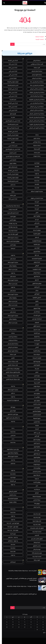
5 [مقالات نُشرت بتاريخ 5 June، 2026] (17, 619)
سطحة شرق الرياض (35, 75)
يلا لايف (11, 386)
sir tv (11, 439)
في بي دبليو (35, 433)
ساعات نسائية (35, 145)
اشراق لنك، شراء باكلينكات (35, 528)
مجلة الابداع (35, 312)
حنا (11, 188)
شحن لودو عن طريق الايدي (11, 156)
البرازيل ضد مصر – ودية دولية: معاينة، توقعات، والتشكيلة (21, 571)
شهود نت (35, 344)
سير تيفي (11, 435)
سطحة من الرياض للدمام (35, 96)
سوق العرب (11, 216)
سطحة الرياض (35, 61)
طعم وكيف (35, 340)
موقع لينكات (35, 468)
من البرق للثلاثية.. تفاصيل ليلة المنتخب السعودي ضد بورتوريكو (19, 594)
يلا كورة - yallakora (11, 541)
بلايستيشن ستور (11, 167)
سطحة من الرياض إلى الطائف (35, 92)
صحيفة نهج (35, 276)
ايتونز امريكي (11, 78)
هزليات (35, 425)
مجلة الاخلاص (35, 500)
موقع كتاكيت (35, 482)
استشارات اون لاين (35, 319)
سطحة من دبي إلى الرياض (35, 107)
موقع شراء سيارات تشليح (11, 369)
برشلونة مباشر (11, 266)
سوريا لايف (11, 534)
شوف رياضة (35, 560)
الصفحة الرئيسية (38, 39)
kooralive (11, 548)
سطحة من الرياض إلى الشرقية (35, 100)
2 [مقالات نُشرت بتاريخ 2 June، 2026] (35, 619)
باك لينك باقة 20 (11, 224)
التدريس (35, 535)
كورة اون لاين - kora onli (11, 523)
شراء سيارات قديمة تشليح (11, 379)
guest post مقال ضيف (11, 213)
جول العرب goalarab (11, 414)
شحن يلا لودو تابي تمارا (11, 128)
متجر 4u (11, 117)
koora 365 (11, 552)
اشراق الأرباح (35, 365)
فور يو (11, 142)
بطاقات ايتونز (11, 163)
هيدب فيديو (35, 330)
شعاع (35, 372)
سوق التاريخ (11, 220)
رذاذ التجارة (35, 337)
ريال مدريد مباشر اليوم (11, 449)
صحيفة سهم (35, 475)
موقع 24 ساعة (35, 230)
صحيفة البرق (35, 454)
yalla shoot (11, 259)
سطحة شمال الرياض (35, 71)
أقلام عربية (35, 383)
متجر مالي (35, 223)
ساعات (35, 135)
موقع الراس (35, 408)
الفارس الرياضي (11, 491)
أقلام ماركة (35, 149)
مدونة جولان (35, 386)
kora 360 (35, 188)
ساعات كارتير (35, 138)
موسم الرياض (35, 549)
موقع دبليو (35, 401)
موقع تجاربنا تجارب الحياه (11, 241)
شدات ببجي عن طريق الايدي (11, 121)
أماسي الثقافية (35, 298)
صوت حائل (35, 450)
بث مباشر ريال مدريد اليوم (11, 418)
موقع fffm (35, 504)
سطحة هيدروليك (11, 340)
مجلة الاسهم (35, 251)
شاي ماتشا (11, 195)
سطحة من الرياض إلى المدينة (35, 117)
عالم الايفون (35, 262)
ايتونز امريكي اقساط (11, 135)
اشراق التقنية (35, 234)
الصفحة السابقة (38, 37)
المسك (35, 429)
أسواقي (35, 266)
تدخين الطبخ (35, 443)
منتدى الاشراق (35, 546)
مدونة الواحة (35, 464)
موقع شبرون (35, 457)
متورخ (35, 301)
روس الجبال (35, 379)
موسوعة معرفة (35, 496)
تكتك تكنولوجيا (35, 269)
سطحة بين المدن (11, 337)
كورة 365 (11, 407)
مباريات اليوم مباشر (11, 262)
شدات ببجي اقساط (11, 61)
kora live (11, 544)
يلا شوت (35, 174)
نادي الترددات (35, 315)
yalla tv (11, 393)
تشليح (11, 358)
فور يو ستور (11, 114)
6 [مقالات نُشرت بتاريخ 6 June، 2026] (11, 619)
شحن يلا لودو (11, 153)
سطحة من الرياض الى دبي (35, 103)
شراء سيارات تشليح (11, 365)
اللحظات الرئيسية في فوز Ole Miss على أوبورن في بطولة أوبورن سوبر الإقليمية (19, 579)
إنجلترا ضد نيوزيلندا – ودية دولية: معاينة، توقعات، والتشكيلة (20, 586)
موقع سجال (35, 393)
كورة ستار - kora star (11, 530)
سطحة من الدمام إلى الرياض (35, 114)
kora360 (35, 167)
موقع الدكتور (35, 440)
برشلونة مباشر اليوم (11, 453)
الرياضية (11, 248)
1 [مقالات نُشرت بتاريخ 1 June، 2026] (41, 619)
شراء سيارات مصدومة (11, 376)
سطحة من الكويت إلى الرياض (35, 128)
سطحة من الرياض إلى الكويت (35, 124)
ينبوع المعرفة (35, 418)
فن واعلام (11, 562)
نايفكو (35, 493)
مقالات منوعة (11, 502)
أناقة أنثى (35, 294)
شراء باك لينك (35, 514)
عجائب (35, 291)
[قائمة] (43, 3)
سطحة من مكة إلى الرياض (35, 89)
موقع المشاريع (35, 411)
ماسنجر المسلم (35, 472)
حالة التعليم (35, 422)
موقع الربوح (35, 447)
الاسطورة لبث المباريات (11, 400)
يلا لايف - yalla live (11, 537)
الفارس (35, 390)
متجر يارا (35, 369)
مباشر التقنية (35, 351)
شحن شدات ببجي (11, 146)
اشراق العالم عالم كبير (35, 539)
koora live (35, 181)
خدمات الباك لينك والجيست (11, 206)
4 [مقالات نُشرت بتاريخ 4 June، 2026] (23, 619)
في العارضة (11, 481)
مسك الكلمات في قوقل (35, 198)
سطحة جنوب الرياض (11, 351)
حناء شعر (11, 185)
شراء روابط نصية (35, 521)
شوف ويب (35, 248)
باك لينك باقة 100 (11, 227)
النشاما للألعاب (35, 415)
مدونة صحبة (35, 354)
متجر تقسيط (11, 100)
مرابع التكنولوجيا (35, 241)
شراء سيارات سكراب (11, 362)
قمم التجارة (35, 461)
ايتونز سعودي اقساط (11, 82)
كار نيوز (35, 280)
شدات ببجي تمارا (11, 64)
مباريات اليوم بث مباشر (35, 191)
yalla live (11, 464)
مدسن (35, 305)
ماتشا (11, 192)
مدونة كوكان (35, 273)
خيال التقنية (35, 244)
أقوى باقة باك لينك (11, 234)
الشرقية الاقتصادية (35, 259)
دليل (35, 486)
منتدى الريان (35, 507)
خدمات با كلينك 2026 (11, 238)
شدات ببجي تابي (11, 71)
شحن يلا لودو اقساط (11, 85)
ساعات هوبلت (35, 156)
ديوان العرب (35, 376)
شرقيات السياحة (35, 358)
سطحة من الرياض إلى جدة (35, 82)
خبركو (35, 227)
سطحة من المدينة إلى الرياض (35, 121)
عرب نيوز (35, 255)
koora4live (35, 170)
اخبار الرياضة (35, 542)
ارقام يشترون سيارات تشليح (11, 372)
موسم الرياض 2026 (35, 553)
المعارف (35, 322)
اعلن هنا (35, 202)
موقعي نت (35, 397)
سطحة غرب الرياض (35, 78)
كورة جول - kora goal (11, 527)
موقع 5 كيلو (35, 216)
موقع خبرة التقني (35, 283)
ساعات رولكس (35, 142)
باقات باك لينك (35, 525)
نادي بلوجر (35, 287)
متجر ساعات (35, 153)
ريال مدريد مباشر (11, 269)
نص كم (35, 220)
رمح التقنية (35, 333)
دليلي (35, 212)
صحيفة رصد (35, 489)
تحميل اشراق (35, 326)
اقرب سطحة (35, 68)
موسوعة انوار (35, 362)
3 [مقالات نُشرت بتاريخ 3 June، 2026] (29, 619)
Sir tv (11, 428)
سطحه (11, 333)
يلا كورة (11, 485)
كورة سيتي (11, 411)
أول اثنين (35, 436)
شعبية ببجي (11, 160)
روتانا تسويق (35, 308)
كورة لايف (35, 163)
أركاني (35, 347)
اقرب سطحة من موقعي (35, 64)
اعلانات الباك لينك (35, 532)
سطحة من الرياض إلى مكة (35, 85)
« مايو (43, 632)
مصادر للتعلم (11, 495)
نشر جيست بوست (11, 209)
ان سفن (35, 237)
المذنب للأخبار (35, 404)
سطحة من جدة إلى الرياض (35, 110)
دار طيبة (35, 479)
